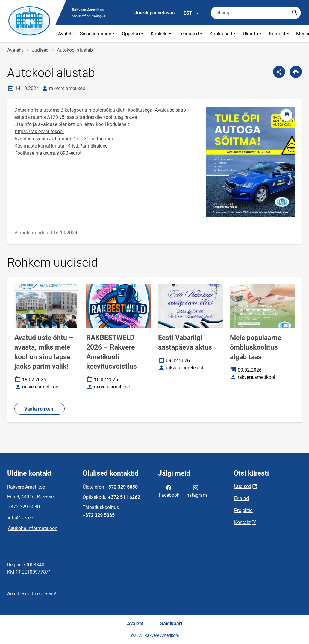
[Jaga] (279, 72)
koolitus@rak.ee (120, 117)
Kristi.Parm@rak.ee (87, 146)
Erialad (241, 498)
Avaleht (66, 34)
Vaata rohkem (40, 409)
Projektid (243, 510)
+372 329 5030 (24, 507)
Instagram (196, 491)
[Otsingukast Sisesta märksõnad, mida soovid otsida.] (256, 13)
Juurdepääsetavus (154, 13)
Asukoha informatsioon (33, 528)
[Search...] (295, 13)
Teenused (191, 34)
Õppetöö (133, 34)
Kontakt (280, 34)
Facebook (169, 491)
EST (191, 13)
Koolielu (162, 34)
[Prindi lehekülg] (296, 72)
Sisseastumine (98, 34)
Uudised (40, 50)
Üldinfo (253, 34)
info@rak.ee (20, 518)
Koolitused (223, 34)
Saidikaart (171, 624)
